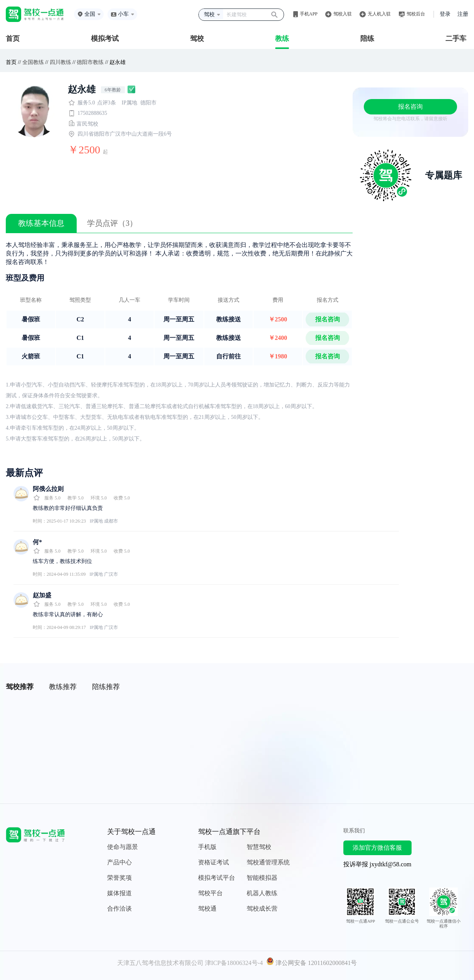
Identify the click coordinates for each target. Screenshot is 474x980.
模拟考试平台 (217, 878)
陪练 (367, 39)
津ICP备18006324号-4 (234, 963)
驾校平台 (210, 893)
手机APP (309, 14)
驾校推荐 (20, 687)
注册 (463, 14)
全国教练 (33, 62)
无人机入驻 (379, 14)
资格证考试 (213, 862)
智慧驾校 (259, 847)
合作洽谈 (119, 909)
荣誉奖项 (119, 878)
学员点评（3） (112, 223)
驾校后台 (416, 14)
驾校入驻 (343, 14)
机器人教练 (262, 893)
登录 (445, 14)
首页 (13, 39)
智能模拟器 (262, 878)
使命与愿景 (123, 847)
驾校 (197, 39)
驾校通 (207, 909)
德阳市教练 (90, 62)
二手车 (456, 39)
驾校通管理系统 (268, 862)
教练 (282, 39)
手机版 (207, 847)
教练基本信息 (41, 223)
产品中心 (119, 862)
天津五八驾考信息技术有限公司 (160, 963)
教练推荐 (63, 687)
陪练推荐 (106, 687)
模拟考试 (105, 39)
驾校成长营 (262, 909)
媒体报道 (119, 893)
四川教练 (61, 62)
